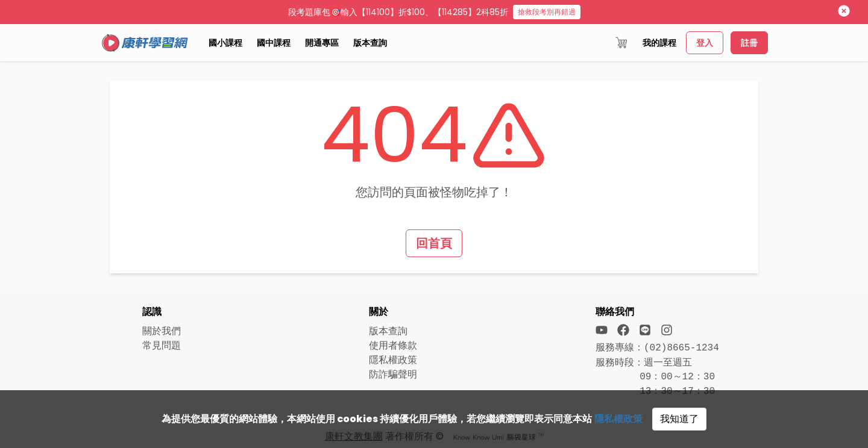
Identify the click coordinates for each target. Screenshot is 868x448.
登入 (705, 43)
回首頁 (434, 243)
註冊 (749, 43)
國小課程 (225, 43)
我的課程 (659, 43)
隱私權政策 (618, 419)
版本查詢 (370, 43)
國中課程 (274, 43)
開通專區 (322, 43)
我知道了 (679, 419)
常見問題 (162, 345)
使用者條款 (393, 345)
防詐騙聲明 (393, 374)
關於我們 (162, 331)
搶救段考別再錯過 (547, 12)
